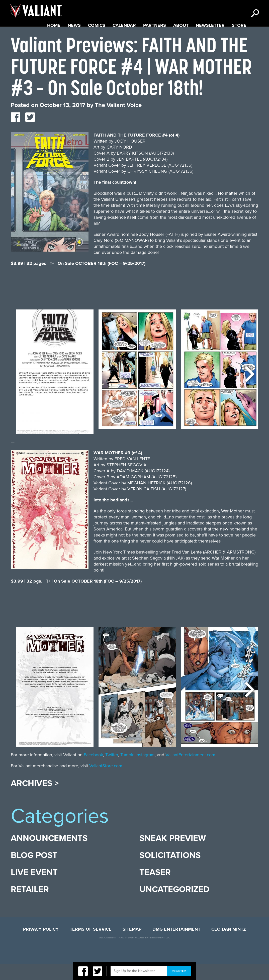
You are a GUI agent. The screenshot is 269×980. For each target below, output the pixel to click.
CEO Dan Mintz (229, 945)
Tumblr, (127, 771)
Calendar (124, 41)
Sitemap (132, 945)
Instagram (145, 771)
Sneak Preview (173, 854)
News (74, 41)
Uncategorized (174, 905)
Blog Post (34, 871)
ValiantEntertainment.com (190, 771)
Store (239, 41)
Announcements (49, 854)
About (181, 41)
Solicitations (170, 871)
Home (54, 41)
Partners (155, 41)
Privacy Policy (41, 945)
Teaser (155, 888)
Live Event (34, 888)
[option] (55, 390)
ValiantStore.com (106, 782)
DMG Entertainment (176, 945)
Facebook (93, 771)
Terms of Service (91, 945)
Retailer (30, 905)
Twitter (112, 771)
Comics (97, 41)
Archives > (35, 800)
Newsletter (210, 41)
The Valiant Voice (118, 121)
